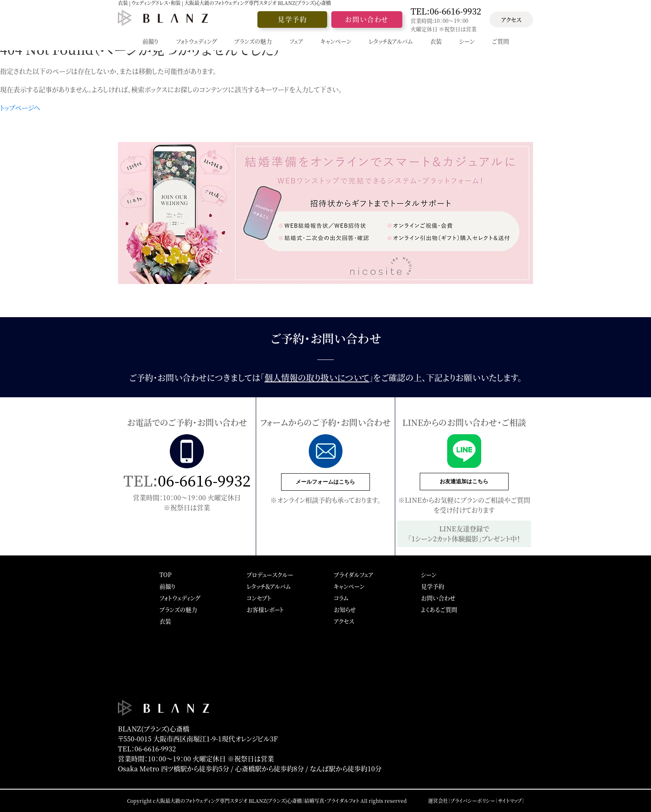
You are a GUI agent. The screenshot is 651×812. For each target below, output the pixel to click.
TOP (165, 575)
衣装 (165, 621)
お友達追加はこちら (464, 481)
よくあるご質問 (439, 609)
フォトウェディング (180, 598)
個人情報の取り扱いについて (317, 378)
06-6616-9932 (204, 480)
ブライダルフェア (354, 575)
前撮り (168, 586)
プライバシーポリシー (473, 801)
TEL (446, 11)
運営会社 (438, 801)
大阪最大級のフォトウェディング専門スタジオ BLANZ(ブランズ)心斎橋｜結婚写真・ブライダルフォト (257, 801)
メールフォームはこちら (325, 482)
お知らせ (345, 609)
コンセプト (259, 598)
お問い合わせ (367, 19)
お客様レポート (265, 609)
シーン (429, 575)
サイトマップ (510, 801)
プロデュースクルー (270, 575)
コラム (341, 598)
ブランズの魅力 (178, 609)
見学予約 (292, 19)
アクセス (511, 20)
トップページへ (20, 108)
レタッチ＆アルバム (269, 586)
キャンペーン (349, 586)
